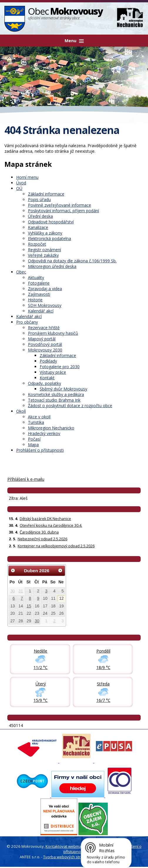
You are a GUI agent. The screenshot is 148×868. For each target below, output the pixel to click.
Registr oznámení (44, 250)
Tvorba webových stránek (66, 857)
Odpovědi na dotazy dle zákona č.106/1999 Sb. (72, 261)
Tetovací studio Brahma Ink (54, 400)
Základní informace (46, 194)
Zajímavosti (39, 294)
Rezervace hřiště (44, 328)
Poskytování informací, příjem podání (63, 211)
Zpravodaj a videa (45, 289)
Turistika (36, 422)
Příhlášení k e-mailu (26, 479)
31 (21, 591)
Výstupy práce (53, 372)
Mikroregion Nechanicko (51, 428)
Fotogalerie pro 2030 (60, 367)
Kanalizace (38, 227)
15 (29, 606)
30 (12, 591)
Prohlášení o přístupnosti (40, 450)
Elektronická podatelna (49, 238)
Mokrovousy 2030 (45, 350)
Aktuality (36, 277)
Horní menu (27, 177)
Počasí (34, 439)
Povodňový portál (45, 344)
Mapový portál (42, 339)
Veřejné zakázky (43, 255)
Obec (21, 272)
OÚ (19, 188)
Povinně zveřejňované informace (59, 205)
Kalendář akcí (41, 311)
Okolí (21, 411)
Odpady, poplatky (44, 383)
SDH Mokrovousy (45, 305)
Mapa (33, 445)
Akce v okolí (39, 417)
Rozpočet (37, 244)
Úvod (21, 183)
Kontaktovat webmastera (68, 846)
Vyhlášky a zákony (45, 233)
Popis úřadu (39, 199)
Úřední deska (40, 216)
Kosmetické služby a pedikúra (56, 394)
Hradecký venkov (44, 433)
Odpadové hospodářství (51, 222)
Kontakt (47, 378)
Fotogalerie (39, 283)
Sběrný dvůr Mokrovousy (63, 389)
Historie (35, 300)
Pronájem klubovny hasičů (53, 333)
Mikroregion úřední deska (52, 266)
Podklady (48, 361)
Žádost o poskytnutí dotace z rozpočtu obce (70, 406)
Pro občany (27, 322)
